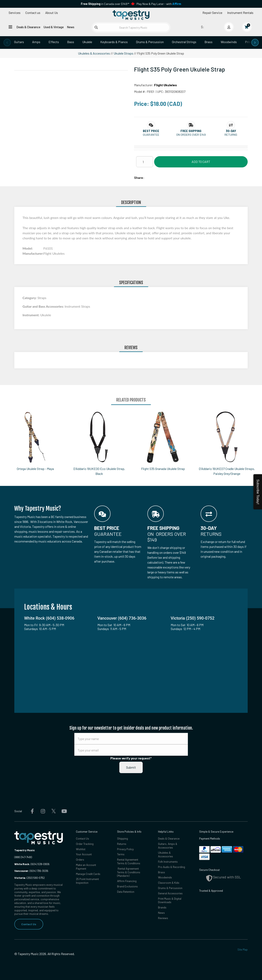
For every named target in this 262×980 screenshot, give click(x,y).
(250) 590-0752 (29, 878)
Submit (131, 767)
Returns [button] (231, 135)
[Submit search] (96, 27)
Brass (208, 42)
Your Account (84, 854)
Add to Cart (201, 162)
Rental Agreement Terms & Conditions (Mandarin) (129, 872)
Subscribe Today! (258, 492)
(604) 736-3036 (31, 871)
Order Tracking (85, 844)
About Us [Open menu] (52, 13)
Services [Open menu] (15, 13)
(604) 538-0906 (32, 864)
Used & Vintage (54, 27)
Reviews (163, 918)
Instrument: (31, 315)
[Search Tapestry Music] (131, 27)
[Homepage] (131, 15)
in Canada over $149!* (105, 4)
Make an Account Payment (86, 867)
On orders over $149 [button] (191, 135)
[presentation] (7, 43)
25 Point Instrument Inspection (87, 881)
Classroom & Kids (169, 883)
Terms (121, 854)
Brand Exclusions (127, 886)
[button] (151, 131)
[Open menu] (10, 27)
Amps (36, 42)
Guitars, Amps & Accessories (168, 846)
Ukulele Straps (123, 53)
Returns (122, 844)
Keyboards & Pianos (114, 42)
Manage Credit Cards (88, 874)
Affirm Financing (127, 881)
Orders (80, 859)
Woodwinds (229, 42)
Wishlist (81, 849)
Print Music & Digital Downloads (170, 900)
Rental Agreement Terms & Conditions (129, 861)
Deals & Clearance (28, 27)
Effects (54, 42)
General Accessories (170, 893)
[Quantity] (145, 162)
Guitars (19, 42)
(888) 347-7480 (23, 857)
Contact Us (29, 924)
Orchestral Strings (184, 42)
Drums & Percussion (150, 42)
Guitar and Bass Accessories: (44, 306)
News (71, 27)
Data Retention (126, 892)
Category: (30, 298)
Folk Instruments (168, 862)
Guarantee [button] (151, 135)
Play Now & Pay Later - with (159, 4)
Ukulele (87, 42)
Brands (162, 907)
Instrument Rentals (240, 13)
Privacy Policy (125, 849)
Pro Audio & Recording (172, 867)
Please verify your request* (131, 758)
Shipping (123, 838)
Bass (71, 42)
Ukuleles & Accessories (94, 53)
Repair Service (212, 13)
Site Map (243, 949)
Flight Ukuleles (165, 85)
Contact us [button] (33, 13)
